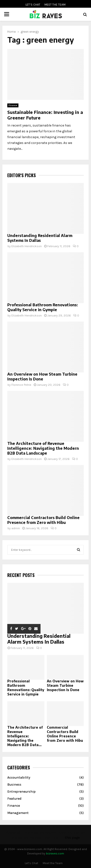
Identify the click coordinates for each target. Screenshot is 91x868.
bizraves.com (55, 853)
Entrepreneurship (21, 792)
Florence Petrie (21, 385)
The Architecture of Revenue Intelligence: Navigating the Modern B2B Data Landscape (43, 448)
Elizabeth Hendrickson (27, 246)
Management (18, 813)
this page (72, 838)
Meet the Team (55, 5)
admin (16, 528)
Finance (13, 105)
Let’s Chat (33, 5)
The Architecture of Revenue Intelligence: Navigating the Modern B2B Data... (25, 736)
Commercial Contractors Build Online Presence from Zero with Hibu (43, 520)
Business (14, 785)
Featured (14, 799)
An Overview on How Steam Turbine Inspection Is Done (42, 377)
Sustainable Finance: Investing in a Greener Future (45, 115)
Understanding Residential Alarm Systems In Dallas (40, 238)
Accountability (19, 777)
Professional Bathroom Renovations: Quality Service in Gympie (43, 307)
